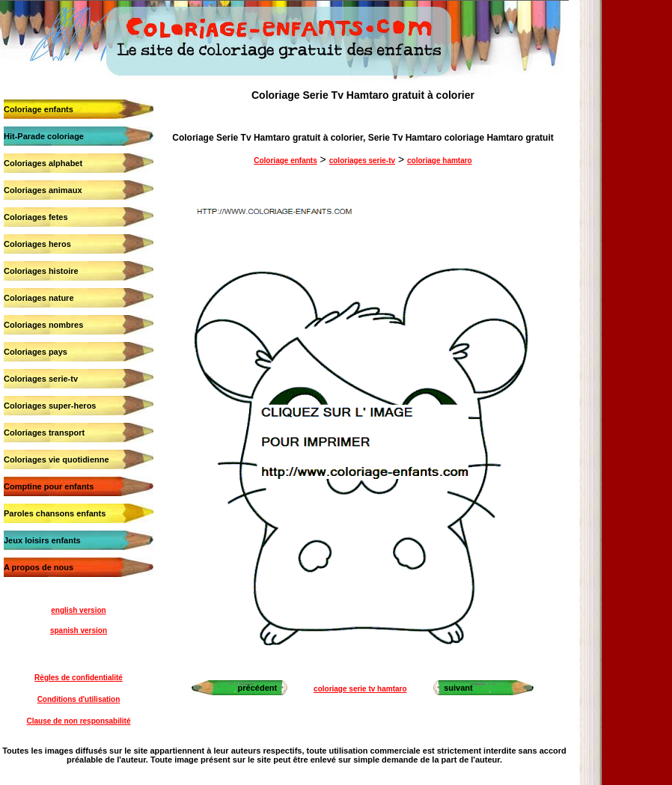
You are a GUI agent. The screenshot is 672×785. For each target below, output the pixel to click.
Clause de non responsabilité (79, 721)
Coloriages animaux (43, 190)
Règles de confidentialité (79, 678)
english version (78, 610)
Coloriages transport (44, 433)
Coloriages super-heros (50, 406)
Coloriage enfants (39, 109)
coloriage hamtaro (440, 161)
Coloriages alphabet (43, 163)
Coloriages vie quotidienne (56, 459)
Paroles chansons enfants (55, 513)
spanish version (79, 630)
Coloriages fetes (36, 217)
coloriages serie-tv (362, 161)
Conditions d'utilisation (79, 699)
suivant (458, 688)
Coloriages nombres (43, 325)
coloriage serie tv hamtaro (360, 689)
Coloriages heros (37, 244)
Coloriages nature (39, 298)
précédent (258, 688)
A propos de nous (39, 567)
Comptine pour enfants (49, 486)
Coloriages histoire (41, 271)
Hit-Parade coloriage (44, 136)
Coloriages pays (36, 352)
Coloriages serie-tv (41, 379)
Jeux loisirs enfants (42, 540)
